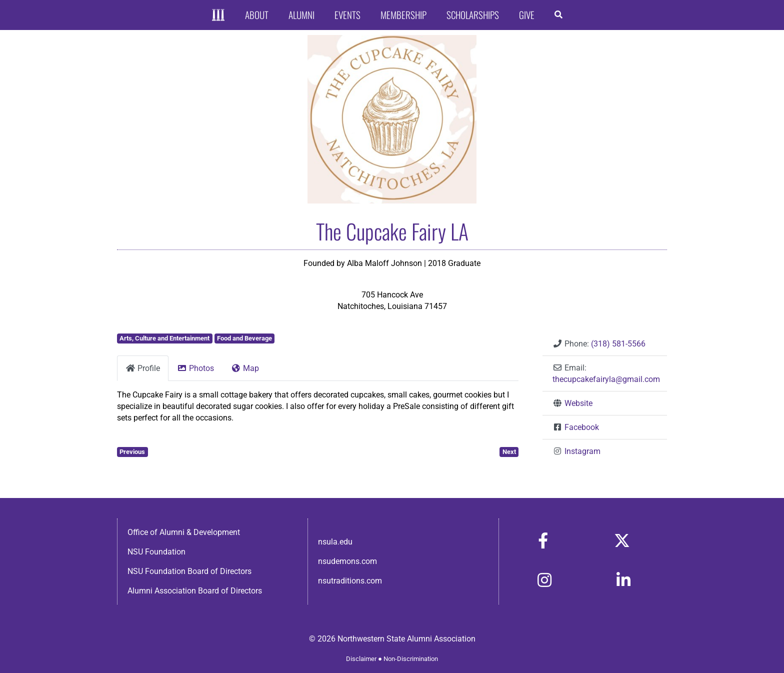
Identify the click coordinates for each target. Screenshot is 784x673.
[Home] (218, 15)
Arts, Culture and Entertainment (164, 338)
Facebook (582, 427)
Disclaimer (361, 659)
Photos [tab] (195, 368)
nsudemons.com (347, 561)
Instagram (582, 451)
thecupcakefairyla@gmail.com (606, 379)
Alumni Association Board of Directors (195, 591)
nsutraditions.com (350, 581)
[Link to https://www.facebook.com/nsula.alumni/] (543, 540)
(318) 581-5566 (618, 344)
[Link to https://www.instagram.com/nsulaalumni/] (544, 580)
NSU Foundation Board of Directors (189, 571)
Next (509, 452)
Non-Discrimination (411, 659)
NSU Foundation (156, 552)
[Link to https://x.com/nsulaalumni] (622, 540)
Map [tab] (245, 368)
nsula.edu (335, 542)
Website (578, 403)
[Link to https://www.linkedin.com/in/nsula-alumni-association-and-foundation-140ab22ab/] (623, 580)
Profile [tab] (143, 368)
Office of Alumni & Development (184, 532)
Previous (132, 452)
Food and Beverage (244, 338)
